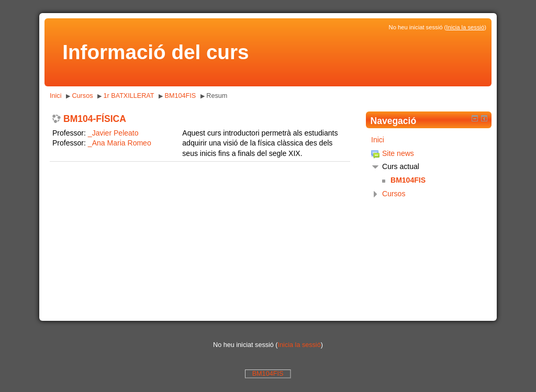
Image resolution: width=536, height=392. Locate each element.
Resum (217, 96)
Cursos (82, 96)
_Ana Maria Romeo (120, 143)
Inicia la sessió (465, 27)
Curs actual (401, 166)
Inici (55, 96)
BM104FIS (181, 96)
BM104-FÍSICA (95, 119)
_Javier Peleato (113, 133)
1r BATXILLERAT (129, 96)
